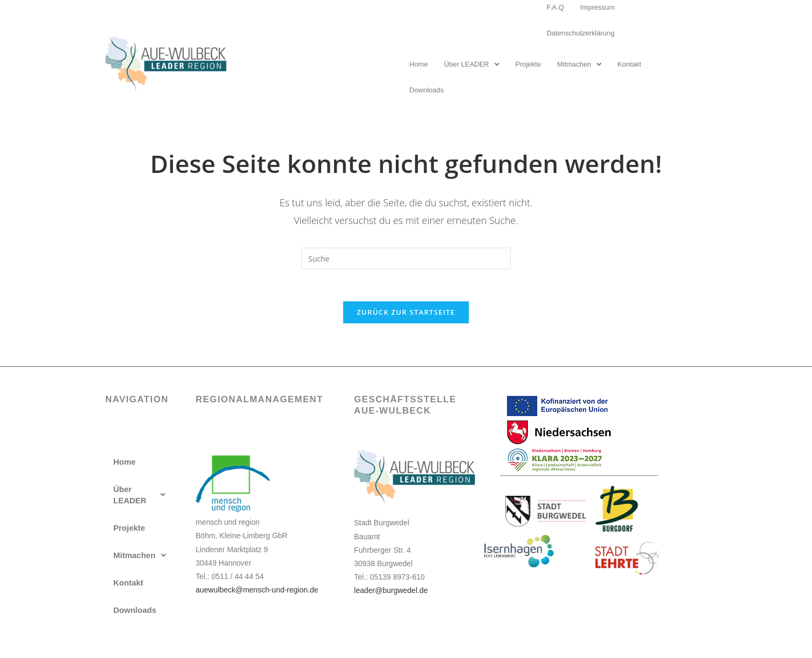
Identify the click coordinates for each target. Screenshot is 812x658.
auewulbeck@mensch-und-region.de (257, 590)
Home (419, 64)
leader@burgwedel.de (391, 590)
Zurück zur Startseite (406, 312)
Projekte (528, 64)
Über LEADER (472, 64)
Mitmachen (579, 64)
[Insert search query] (406, 258)
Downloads (426, 90)
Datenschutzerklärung (581, 33)
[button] (472, 64)
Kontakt (629, 64)
